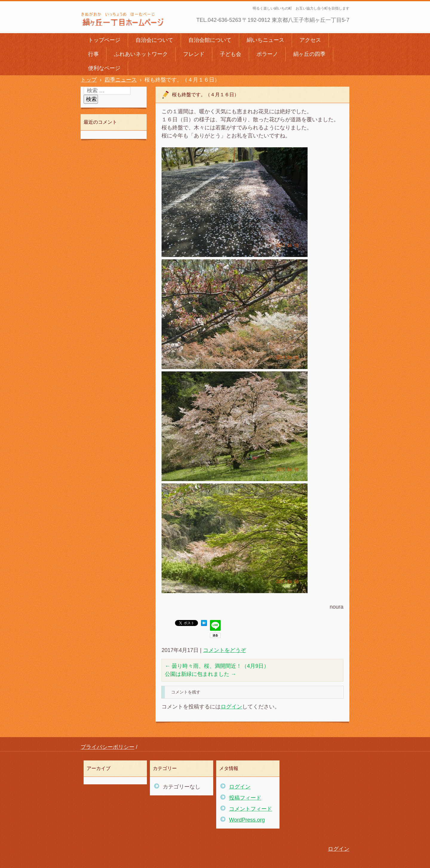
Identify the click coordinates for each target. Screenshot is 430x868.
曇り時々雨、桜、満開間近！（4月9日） (217, 666)
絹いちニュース (265, 40)
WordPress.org (247, 820)
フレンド (194, 54)
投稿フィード (245, 798)
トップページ (104, 40)
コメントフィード (251, 809)
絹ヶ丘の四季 (309, 54)
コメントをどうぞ (225, 650)
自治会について (154, 40)
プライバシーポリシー (107, 747)
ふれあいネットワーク (141, 54)
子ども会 (231, 54)
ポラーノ (267, 54)
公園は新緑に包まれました (201, 674)
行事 (93, 54)
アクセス (310, 40)
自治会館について (210, 40)
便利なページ (104, 68)
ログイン (231, 707)
